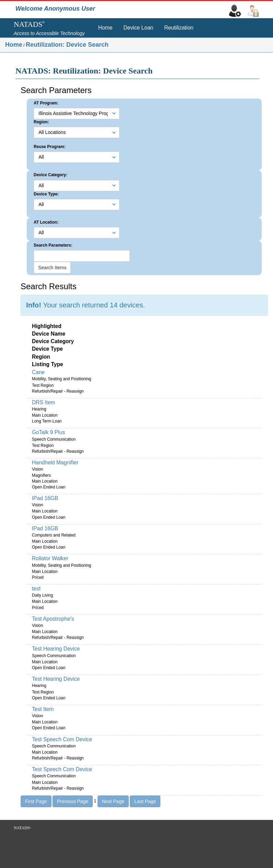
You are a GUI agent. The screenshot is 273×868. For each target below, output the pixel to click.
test (36, 589)
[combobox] (73, 113)
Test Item (43, 709)
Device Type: (46, 194)
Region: (41, 122)
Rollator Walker (50, 558)
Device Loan (139, 28)
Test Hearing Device (56, 649)
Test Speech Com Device (62, 739)
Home (105, 28)
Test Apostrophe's (53, 619)
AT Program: (46, 103)
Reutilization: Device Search (67, 45)
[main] (136, 440)
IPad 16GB (45, 498)
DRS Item (44, 402)
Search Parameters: (53, 245)
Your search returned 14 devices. (86, 305)
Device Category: (50, 175)
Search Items (52, 268)
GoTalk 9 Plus (48, 432)
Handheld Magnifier (55, 463)
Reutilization (179, 28)
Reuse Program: (50, 147)
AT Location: (46, 222)
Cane (38, 372)
